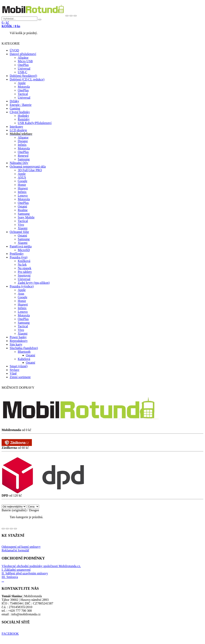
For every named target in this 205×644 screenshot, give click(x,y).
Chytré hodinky (20, 112)
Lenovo (23, 196)
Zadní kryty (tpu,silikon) (34, 283)
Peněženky (17, 254)
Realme (23, 210)
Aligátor (23, 58)
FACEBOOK (10, 634)
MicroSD (24, 250)
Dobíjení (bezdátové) (23, 76)
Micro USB (25, 61)
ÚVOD (14, 50)
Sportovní (24, 275)
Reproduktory (19, 341)
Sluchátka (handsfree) (24, 348)
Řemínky (24, 119)
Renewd (23, 156)
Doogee (23, 141)
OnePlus (23, 65)
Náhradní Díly (19, 163)
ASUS (22, 177)
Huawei (23, 188)
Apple (22, 83)
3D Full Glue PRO (30, 170)
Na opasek (25, 268)
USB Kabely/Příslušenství (35, 123)
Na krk (22, 265)
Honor (22, 185)
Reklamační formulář (15, 550)
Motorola (24, 87)
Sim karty (16, 344)
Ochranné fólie (19, 232)
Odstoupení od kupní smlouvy (21, 547)
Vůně (13, 373)
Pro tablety (25, 272)
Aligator (23, 137)
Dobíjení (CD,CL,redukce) (27, 79)
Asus (21, 294)
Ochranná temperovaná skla (28, 166)
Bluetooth (24, 352)
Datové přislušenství (23, 54)
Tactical (23, 94)
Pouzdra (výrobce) (22, 286)
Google (22, 181)
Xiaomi (23, 228)
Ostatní (22, 206)
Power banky (18, 337)
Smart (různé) (19, 366)
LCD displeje (18, 130)
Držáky (14, 101)
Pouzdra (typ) (19, 257)
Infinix (22, 145)
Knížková (24, 261)
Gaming (15, 108)
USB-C (22, 72)
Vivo (21, 225)
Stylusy (15, 370)
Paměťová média (21, 246)
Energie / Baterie (21, 105)
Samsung (24, 159)
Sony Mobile (26, 217)
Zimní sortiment (20, 377)
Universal (24, 68)
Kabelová (24, 359)
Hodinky (23, 116)
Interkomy (16, 127)
